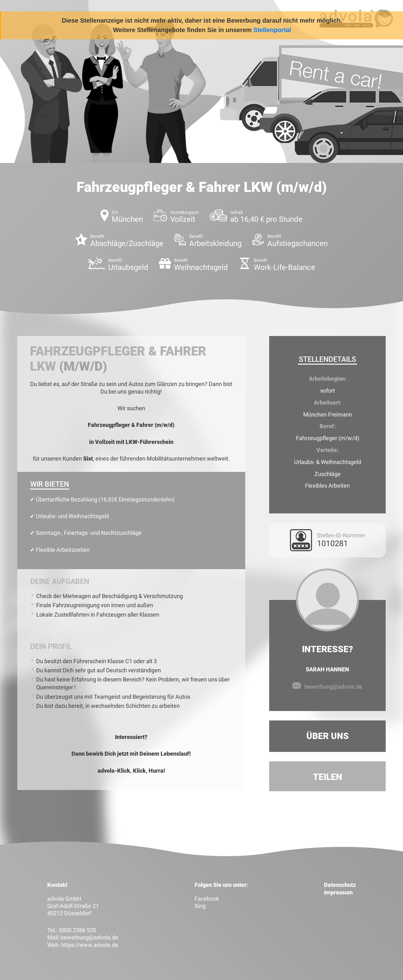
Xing (200, 906)
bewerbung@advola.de (333, 687)
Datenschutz (340, 885)
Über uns (328, 736)
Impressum (338, 892)
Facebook (207, 899)
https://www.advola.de (90, 945)
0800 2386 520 (77, 930)
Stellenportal (272, 30)
